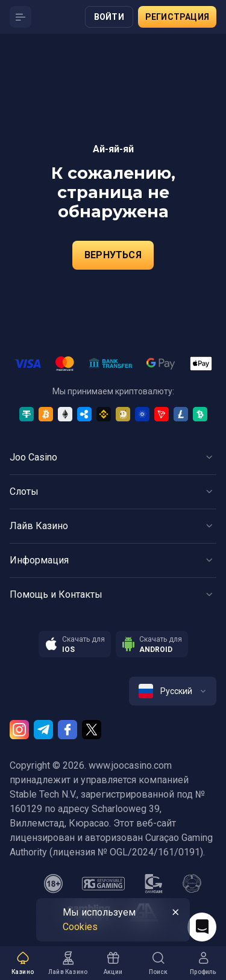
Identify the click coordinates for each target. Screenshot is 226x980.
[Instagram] (19, 730)
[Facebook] (67, 730)
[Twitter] (92, 730)
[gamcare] (154, 884)
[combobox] (173, 691)
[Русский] (173, 691)
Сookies (80, 927)
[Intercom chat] (202, 927)
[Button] (20, 17)
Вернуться (113, 255)
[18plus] (54, 884)
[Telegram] (43, 730)
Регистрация (177, 17)
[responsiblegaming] (103, 884)
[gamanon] (192, 884)
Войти (109, 17)
